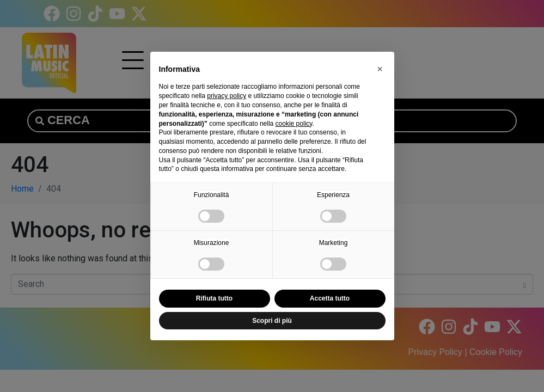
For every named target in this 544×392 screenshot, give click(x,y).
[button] (380, 69)
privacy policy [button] (227, 96)
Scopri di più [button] (272, 321)
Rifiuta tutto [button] (214, 298)
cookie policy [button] (294, 124)
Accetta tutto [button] (330, 298)
